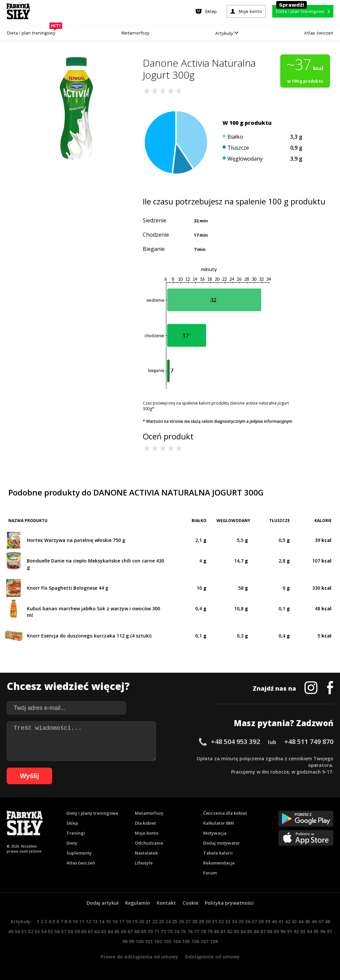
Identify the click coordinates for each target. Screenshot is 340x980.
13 (95, 921)
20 (141, 921)
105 (186, 941)
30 (208, 921)
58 (70, 931)
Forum (210, 873)
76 (190, 931)
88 (270, 931)
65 (117, 931)
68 (137, 931)
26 (181, 921)
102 (158, 941)
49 (11, 931)
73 (170, 931)
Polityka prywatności (229, 903)
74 (177, 931)
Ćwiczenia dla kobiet (225, 813)
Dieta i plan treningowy (33, 31)
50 (17, 931)
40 (274, 921)
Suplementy (79, 853)
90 (283, 931)
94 (309, 931)
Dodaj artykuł (103, 903)
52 (31, 931)
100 (139, 941)
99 (131, 941)
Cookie (190, 903)
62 (97, 931)
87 (263, 931)
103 (167, 941)
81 (223, 931)
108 (214, 941)
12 (88, 921)
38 (261, 921)
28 (195, 921)
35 (241, 921)
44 (301, 921)
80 (216, 931)
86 (256, 931)
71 (157, 931)
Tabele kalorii (218, 853)
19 (135, 921)
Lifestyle (144, 863)
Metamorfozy (135, 33)
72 (163, 931)
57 (64, 931)
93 (303, 931)
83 (236, 931)
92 (296, 931)
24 (168, 921)
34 (234, 921)
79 (210, 931)
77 (197, 931)
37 (254, 921)
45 (307, 921)
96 (323, 931)
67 (130, 931)
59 (77, 931)
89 (276, 931)
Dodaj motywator (222, 843)
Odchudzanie (149, 843)
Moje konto (147, 833)
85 (250, 931)
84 (243, 931)
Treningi (76, 833)
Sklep (72, 823)
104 (177, 941)
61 (90, 931)
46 (314, 921)
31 (214, 921)
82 (230, 931)
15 (108, 921)
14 (102, 921)
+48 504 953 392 (235, 742)
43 (294, 921)
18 (128, 921)
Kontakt (166, 903)
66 (124, 931)
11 (82, 921)
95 (316, 931)
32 (221, 921)
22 (155, 921)
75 (183, 931)
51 (24, 931)
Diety (72, 843)
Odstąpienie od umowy (212, 957)
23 (161, 921)
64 (110, 931)
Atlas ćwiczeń (319, 33)
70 (150, 931)
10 (75, 921)
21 (148, 921)
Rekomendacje (219, 863)
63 (104, 931)
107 (205, 941)
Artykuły (227, 33)
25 (175, 921)
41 (281, 921)
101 (149, 941)
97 (329, 931)
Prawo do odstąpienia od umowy (139, 957)
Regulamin (138, 903)
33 (228, 921)
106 (195, 941)
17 (122, 921)
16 (115, 921)
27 (188, 921)
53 (37, 931)
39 (268, 921)
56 (57, 931)
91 (290, 931)
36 (248, 921)
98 (125, 941)
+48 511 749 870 (309, 742)
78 (203, 931)
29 (201, 921)
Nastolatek (146, 853)
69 (143, 931)
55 (50, 931)
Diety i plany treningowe (92, 813)
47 (321, 921)
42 (288, 921)
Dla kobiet (145, 823)
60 (84, 931)
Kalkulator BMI (219, 823)
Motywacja (215, 833)
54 (44, 931)
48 (327, 921)
